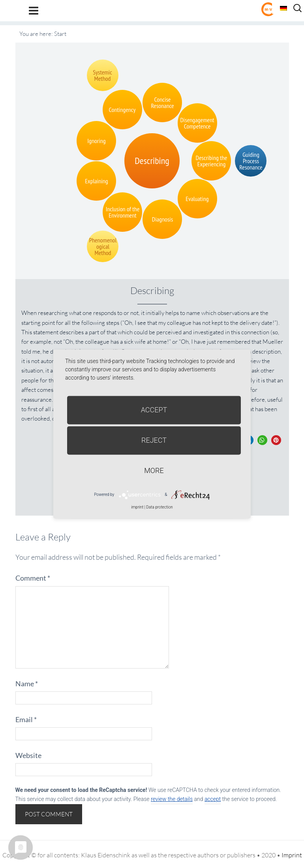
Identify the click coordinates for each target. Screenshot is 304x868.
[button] (262, 440)
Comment (33, 578)
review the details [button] (172, 799)
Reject (154, 440)
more (154, 470)
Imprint (292, 855)
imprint (137, 507)
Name (27, 684)
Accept (154, 410)
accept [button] (213, 799)
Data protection (159, 507)
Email (26, 719)
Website (28, 755)
